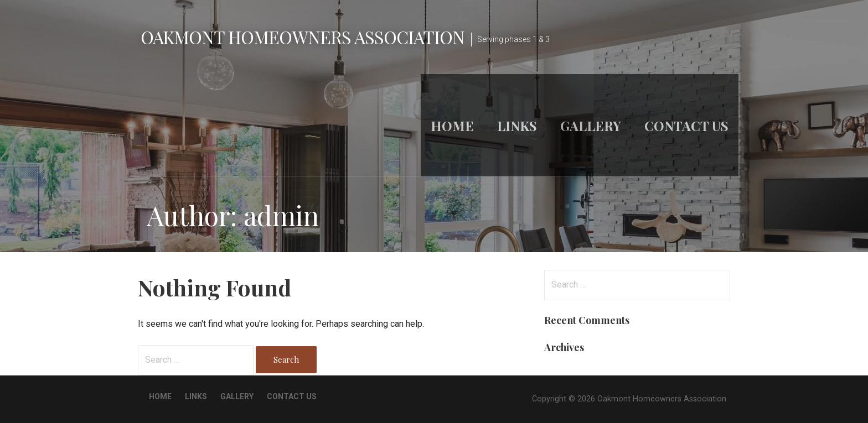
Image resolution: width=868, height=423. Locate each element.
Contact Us (686, 126)
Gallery (591, 126)
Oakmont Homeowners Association (303, 37)
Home (452, 126)
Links (517, 126)
